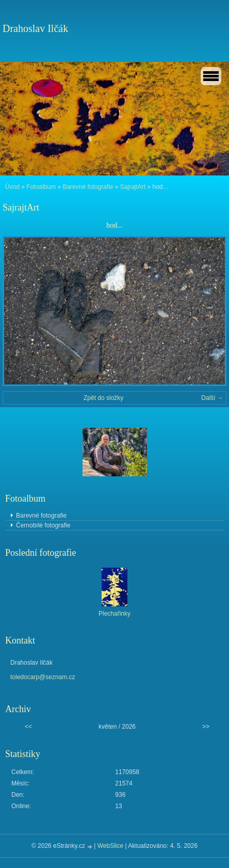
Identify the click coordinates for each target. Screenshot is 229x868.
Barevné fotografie (88, 187)
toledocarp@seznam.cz (43, 677)
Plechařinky (114, 614)
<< (28, 727)
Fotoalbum (41, 187)
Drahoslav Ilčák (35, 28)
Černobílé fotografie (43, 525)
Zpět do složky (103, 398)
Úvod (12, 187)
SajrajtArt (133, 187)
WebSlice (110, 846)
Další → (212, 398)
